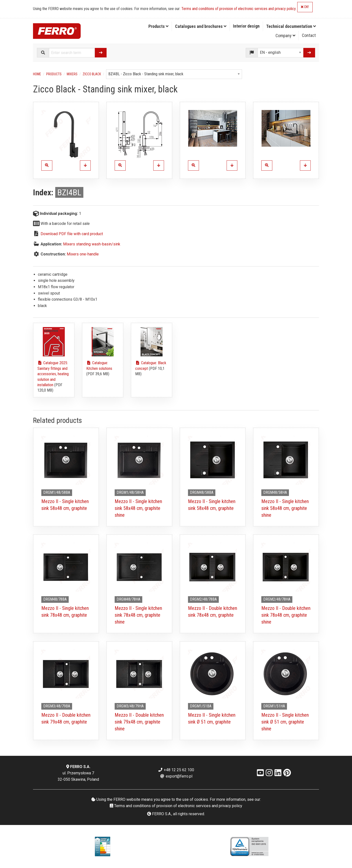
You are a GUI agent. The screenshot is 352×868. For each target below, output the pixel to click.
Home (37, 74)
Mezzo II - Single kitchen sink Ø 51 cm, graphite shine (285, 722)
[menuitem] (159, 26)
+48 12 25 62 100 (176, 770)
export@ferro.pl (176, 776)
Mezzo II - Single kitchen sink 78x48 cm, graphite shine (138, 615)
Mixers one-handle (83, 254)
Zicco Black (92, 74)
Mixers (72, 74)
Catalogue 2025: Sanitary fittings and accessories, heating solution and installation (53, 374)
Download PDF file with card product (72, 234)
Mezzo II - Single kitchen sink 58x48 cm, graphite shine (138, 508)
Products (158, 26)
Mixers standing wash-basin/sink (92, 244)
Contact (309, 35)
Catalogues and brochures (201, 26)
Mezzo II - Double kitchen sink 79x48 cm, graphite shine (139, 722)
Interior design (246, 26)
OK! (305, 7)
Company (285, 36)
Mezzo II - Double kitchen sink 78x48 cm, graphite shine (286, 615)
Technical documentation (291, 26)
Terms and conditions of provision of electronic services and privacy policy (238, 9)
